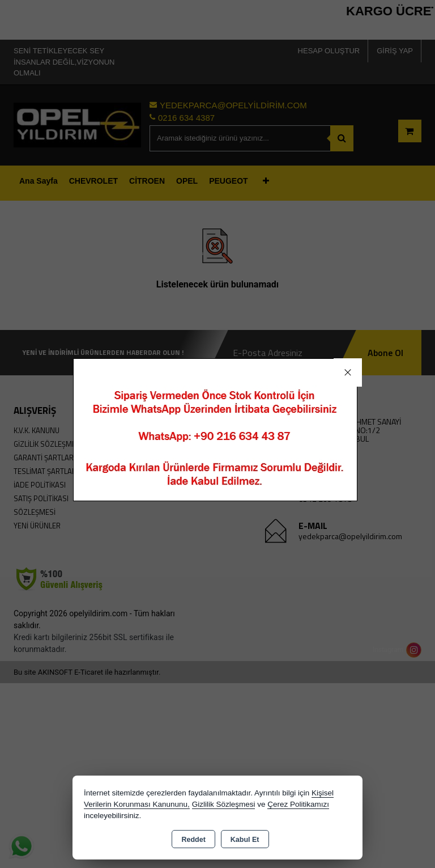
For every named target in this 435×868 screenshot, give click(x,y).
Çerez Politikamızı (298, 804)
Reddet (193, 840)
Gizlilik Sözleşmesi (224, 804)
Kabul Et (245, 840)
